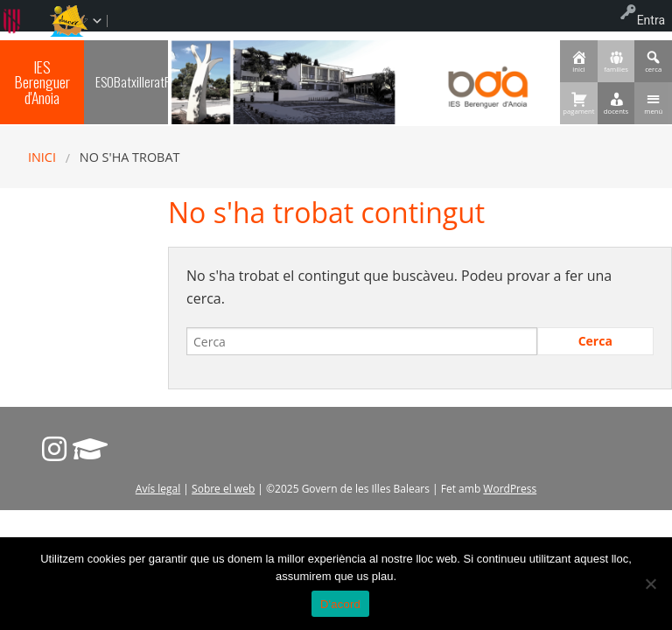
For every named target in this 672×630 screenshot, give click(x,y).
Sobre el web (223, 489)
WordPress (510, 489)
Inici (42, 157)
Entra (651, 20)
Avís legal (158, 489)
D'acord (340, 604)
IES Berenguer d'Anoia (42, 82)
